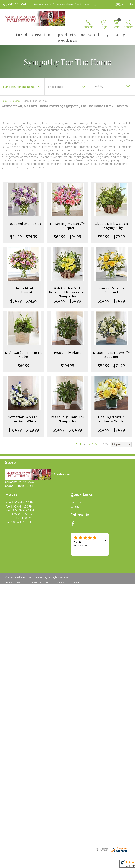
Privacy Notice (33, 582)
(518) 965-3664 (17, 4)
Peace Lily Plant (67, 353)
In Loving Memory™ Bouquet (67, 226)
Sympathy (15, 101)
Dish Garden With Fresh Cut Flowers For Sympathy (67, 292)
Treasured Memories (24, 224)
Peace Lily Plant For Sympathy (67, 419)
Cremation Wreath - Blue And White (24, 419)
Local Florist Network (57, 582)
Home (5, 101)
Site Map (78, 582)
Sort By (99, 86)
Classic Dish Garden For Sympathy (111, 226)
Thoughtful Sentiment (24, 290)
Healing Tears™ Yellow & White (111, 419)
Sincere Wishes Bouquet (111, 290)
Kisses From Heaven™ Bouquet (111, 355)
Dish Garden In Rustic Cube (24, 355)
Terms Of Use (13, 582)
